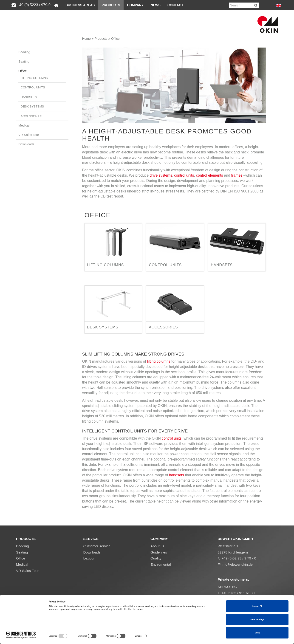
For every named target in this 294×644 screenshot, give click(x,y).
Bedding (24, 52)
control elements (209, 175)
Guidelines (159, 552)
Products (111, 5)
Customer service (97, 546)
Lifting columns (34, 78)
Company (135, 5)
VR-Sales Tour (29, 135)
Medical (24, 125)
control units (184, 175)
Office (115, 39)
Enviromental (161, 564)
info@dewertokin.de (237, 564)
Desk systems (32, 106)
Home (86, 39)
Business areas (80, 5)
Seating (24, 62)
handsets (177, 475)
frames (237, 175)
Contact (175, 5)
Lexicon (89, 558)
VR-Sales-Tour (27, 571)
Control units (33, 87)
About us (157, 546)
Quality (156, 558)
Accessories (31, 116)
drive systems (161, 175)
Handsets (29, 97)
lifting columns (159, 361)
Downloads (26, 144)
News (156, 5)
